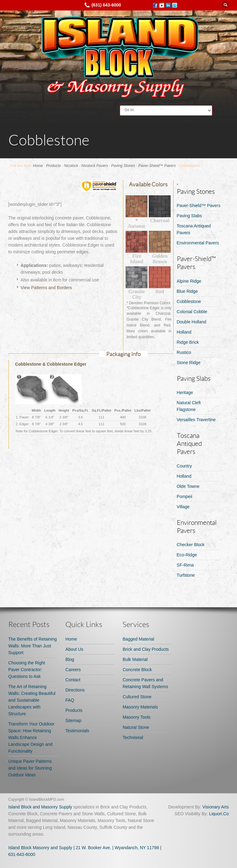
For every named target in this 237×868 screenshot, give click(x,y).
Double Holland (192, 322)
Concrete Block (137, 670)
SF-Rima (185, 565)
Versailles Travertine (196, 420)
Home (38, 166)
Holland (184, 332)
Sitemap (73, 721)
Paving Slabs (189, 216)
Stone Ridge (189, 363)
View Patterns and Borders (46, 288)
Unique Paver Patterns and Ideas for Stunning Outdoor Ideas (30, 768)
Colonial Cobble (192, 312)
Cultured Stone (137, 697)
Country (184, 466)
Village (183, 507)
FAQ (70, 700)
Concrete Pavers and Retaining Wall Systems (145, 683)
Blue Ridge (187, 291)
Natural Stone (136, 727)
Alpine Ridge (189, 281)
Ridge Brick (188, 342)
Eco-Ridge (187, 555)
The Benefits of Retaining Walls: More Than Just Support (33, 646)
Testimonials (77, 731)
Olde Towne (188, 486)
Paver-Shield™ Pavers (157, 166)
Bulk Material (135, 659)
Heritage (185, 392)
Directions (75, 690)
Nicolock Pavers (95, 166)
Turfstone (186, 575)
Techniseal (133, 737)
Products (54, 166)
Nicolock (71, 166)
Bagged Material (138, 639)
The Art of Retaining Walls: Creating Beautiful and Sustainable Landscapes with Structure (32, 700)
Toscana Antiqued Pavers (194, 229)
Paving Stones (123, 166)
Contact (73, 680)
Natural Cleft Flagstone (189, 406)
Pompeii (185, 496)
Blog (70, 659)
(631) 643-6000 (106, 5)
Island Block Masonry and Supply (40, 848)
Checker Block (191, 545)
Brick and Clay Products (146, 649)
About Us (74, 649)
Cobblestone (189, 301)
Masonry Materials (140, 707)
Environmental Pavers (198, 243)
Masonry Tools (136, 717)
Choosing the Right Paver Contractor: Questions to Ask (27, 670)
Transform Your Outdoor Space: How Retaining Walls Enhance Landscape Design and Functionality (31, 737)
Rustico (184, 352)
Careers (73, 670)
